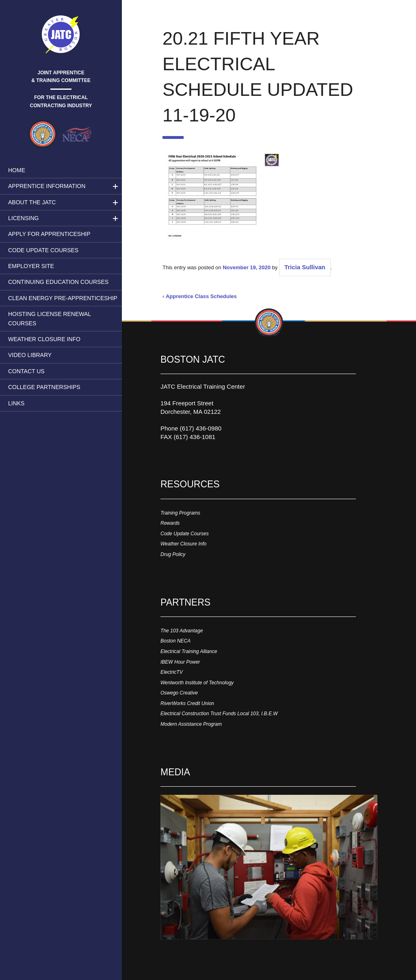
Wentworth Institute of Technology (197, 683)
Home (17, 170)
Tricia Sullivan (305, 267)
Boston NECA (175, 641)
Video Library (30, 355)
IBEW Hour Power (180, 662)
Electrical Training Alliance (189, 651)
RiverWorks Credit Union (187, 703)
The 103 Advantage (182, 631)
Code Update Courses (43, 250)
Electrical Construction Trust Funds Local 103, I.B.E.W (219, 714)
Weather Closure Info (44, 339)
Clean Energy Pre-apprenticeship (63, 298)
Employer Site (31, 266)
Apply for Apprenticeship (49, 234)
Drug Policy (173, 554)
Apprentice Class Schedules (201, 296)
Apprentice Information (47, 186)
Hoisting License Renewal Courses (50, 318)
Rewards (170, 523)
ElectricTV (172, 672)
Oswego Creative (179, 693)
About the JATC (32, 202)
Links (16, 403)
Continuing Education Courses (58, 282)
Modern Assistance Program (191, 724)
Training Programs (180, 513)
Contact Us (26, 371)
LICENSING (23, 218)
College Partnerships (44, 387)
